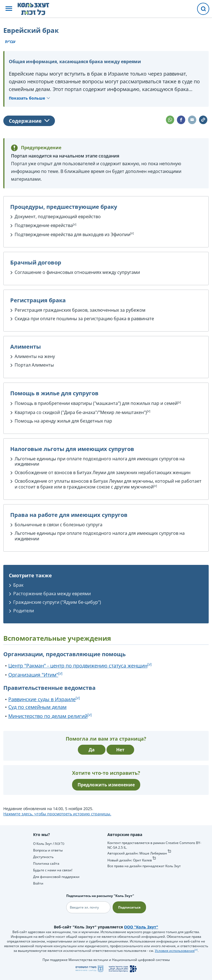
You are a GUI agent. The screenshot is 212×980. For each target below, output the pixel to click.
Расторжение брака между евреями (52, 594)
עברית (10, 42)
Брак (18, 585)
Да (92, 750)
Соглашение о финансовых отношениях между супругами (77, 272)
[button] (9, 9)
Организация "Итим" (33, 675)
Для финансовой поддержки (56, 877)
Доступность (43, 857)
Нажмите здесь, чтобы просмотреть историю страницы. (57, 814)
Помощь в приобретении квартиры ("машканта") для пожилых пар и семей (96, 403)
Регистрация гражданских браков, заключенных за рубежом (80, 310)
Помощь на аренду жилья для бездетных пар (63, 421)
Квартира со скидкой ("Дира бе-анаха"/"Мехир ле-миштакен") (81, 412)
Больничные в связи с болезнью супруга (59, 525)
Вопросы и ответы (48, 850)
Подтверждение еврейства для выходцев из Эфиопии (72, 234)
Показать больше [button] (27, 98)
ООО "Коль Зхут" (141, 927)
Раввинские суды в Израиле (42, 699)
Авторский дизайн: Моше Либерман (137, 853)
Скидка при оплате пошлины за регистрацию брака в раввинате (84, 319)
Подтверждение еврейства (44, 225)
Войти (38, 883)
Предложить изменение (106, 785)
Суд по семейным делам (37, 707)
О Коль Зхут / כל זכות (49, 844)
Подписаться (129, 907)
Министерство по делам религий (48, 716)
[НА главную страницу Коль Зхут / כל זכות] (38, 9)
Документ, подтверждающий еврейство (58, 217)
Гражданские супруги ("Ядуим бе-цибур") (57, 602)
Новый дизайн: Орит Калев (130, 860)
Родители (24, 611)
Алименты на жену (35, 356)
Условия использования (175, 951)
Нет (120, 750)
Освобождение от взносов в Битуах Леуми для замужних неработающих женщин (103, 472)
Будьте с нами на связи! (53, 870)
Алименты (43, 365)
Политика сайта (46, 863)
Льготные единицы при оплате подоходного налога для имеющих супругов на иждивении (100, 461)
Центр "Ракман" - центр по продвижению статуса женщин (78, 666)
